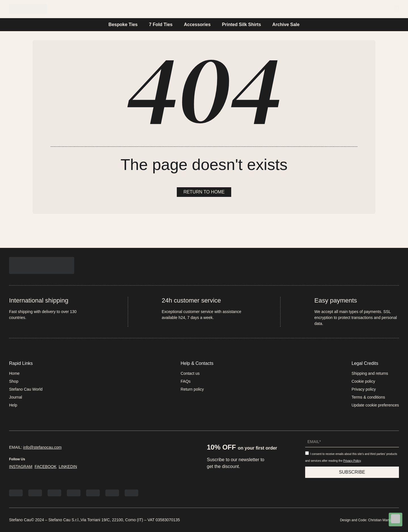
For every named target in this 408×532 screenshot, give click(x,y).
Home (145, 9)
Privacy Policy (352, 461)
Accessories (197, 25)
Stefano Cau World (185, 9)
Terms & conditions (368, 397)
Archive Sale (286, 25)
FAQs (186, 381)
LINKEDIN (68, 467)
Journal (228, 9)
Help (254, 9)
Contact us (190, 373)
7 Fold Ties (161, 25)
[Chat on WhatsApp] (396, 520)
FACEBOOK (45, 467)
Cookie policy (363, 381)
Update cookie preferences (375, 405)
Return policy (192, 389)
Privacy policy (364, 389)
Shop (14, 381)
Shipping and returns (370, 373)
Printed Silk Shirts (241, 25)
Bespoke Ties (123, 25)
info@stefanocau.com (42, 447)
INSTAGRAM (21, 467)
